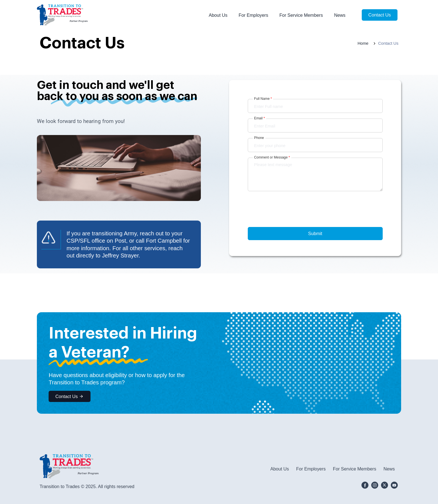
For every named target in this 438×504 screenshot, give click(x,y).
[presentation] (290, 218)
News (340, 15)
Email (260, 118)
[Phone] (315, 145)
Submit (315, 233)
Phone (259, 138)
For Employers (253, 15)
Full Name (263, 99)
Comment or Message (272, 157)
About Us (218, 15)
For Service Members (301, 15)
